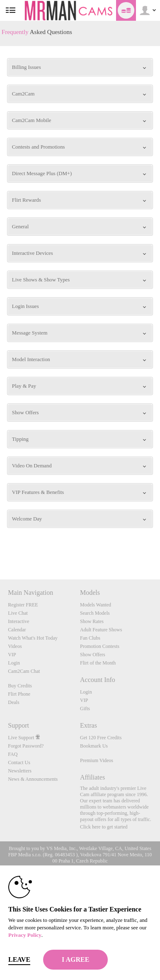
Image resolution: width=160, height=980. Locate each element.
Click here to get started (104, 827)
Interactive (18, 621)
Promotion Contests (100, 646)
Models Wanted (96, 605)
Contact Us (19, 762)
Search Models (95, 613)
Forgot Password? (26, 746)
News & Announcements (33, 779)
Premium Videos (97, 760)
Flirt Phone (19, 694)
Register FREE (23, 605)
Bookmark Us (94, 746)
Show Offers (93, 655)
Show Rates (92, 621)
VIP (12, 655)
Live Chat (18, 613)
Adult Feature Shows (101, 630)
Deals (13, 702)
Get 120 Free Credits (101, 738)
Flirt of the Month (98, 663)
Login (14, 663)
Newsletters (20, 771)
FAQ (13, 754)
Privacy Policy (25, 935)
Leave (19, 959)
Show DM (0, 549)
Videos (15, 646)
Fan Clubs (90, 638)
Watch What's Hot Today (33, 638)
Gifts (85, 709)
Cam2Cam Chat (24, 671)
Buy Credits (20, 686)
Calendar (17, 630)
